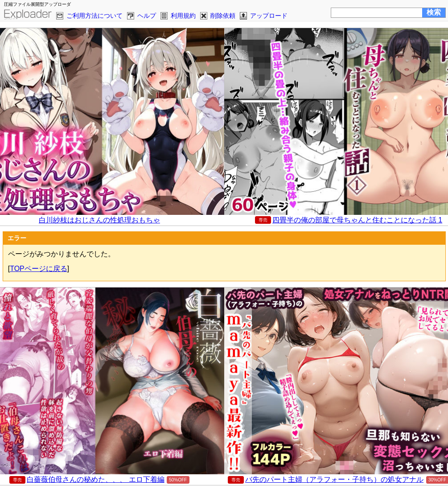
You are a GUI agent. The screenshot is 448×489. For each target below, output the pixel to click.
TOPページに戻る (39, 269)
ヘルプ (147, 16)
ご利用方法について (95, 16)
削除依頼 (223, 16)
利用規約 (183, 16)
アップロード (269, 16)
